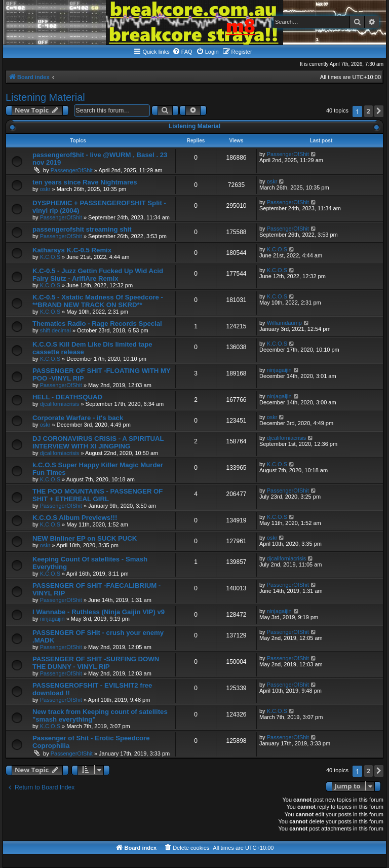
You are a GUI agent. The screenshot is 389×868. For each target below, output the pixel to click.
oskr (45, 189)
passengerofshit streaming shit (82, 229)
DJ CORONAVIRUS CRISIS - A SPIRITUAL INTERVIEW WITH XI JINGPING (98, 442)
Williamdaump (284, 323)
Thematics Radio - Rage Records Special (97, 324)
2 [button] (368, 111)
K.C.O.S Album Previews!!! (75, 518)
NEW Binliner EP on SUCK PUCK (85, 538)
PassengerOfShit (72, 170)
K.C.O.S (50, 257)
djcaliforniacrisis (60, 404)
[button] (379, 111)
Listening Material (45, 97)
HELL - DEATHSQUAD (67, 397)
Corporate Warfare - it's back (78, 418)
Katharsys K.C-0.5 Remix (72, 250)
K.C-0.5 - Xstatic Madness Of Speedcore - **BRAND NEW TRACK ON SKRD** (98, 301)
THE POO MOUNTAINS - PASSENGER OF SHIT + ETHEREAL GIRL (98, 495)
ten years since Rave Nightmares (85, 182)
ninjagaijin (279, 370)
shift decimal (55, 330)
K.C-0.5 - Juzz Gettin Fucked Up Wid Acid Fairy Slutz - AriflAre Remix (98, 275)
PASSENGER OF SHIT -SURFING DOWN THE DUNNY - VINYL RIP (96, 663)
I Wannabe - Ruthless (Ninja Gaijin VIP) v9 (99, 612)
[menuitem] (182, 52)
